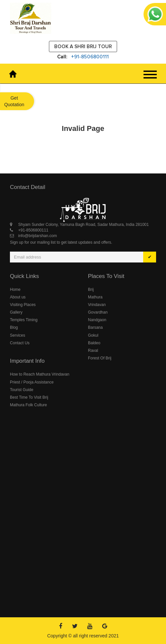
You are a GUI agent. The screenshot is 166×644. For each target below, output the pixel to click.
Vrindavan (97, 305)
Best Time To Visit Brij (29, 397)
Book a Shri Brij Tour (83, 46)
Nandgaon (97, 320)
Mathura (95, 297)
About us (18, 297)
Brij (91, 290)
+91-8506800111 (90, 57)
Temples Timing (24, 320)
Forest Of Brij (100, 358)
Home (15, 290)
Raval (93, 351)
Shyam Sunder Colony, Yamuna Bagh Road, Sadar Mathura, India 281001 (83, 225)
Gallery (16, 312)
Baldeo (94, 343)
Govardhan (98, 312)
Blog (14, 327)
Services (18, 335)
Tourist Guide (22, 390)
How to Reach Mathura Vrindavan (40, 374)
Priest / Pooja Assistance (32, 382)
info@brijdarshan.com (38, 236)
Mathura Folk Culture (28, 405)
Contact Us (20, 343)
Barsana (95, 327)
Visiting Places (23, 305)
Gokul (93, 335)
